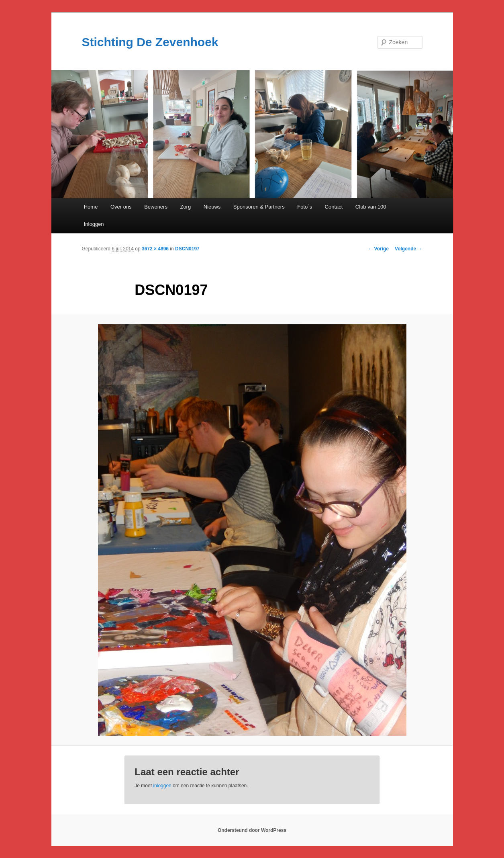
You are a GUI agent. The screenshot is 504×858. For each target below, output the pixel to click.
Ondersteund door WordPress (252, 830)
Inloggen (94, 224)
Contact (334, 207)
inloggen (162, 786)
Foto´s (305, 207)
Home (91, 207)
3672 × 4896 (155, 249)
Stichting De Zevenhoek (150, 42)
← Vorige (378, 249)
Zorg (185, 207)
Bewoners (156, 207)
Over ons (121, 207)
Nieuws (212, 207)
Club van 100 (371, 207)
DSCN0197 (187, 249)
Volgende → (408, 249)
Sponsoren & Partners (259, 207)
